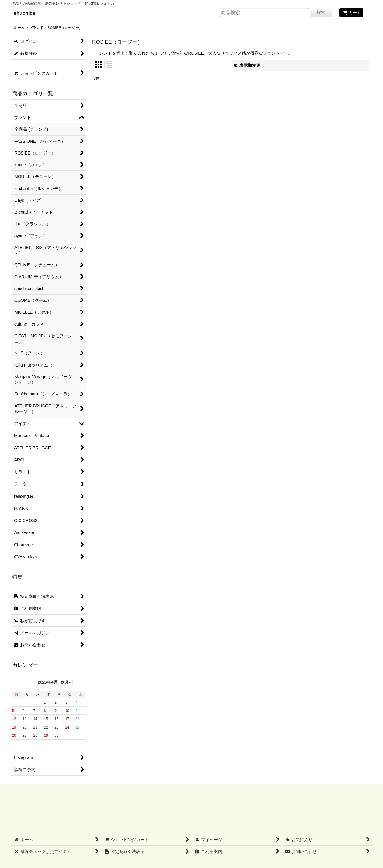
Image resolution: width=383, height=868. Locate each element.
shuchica (25, 13)
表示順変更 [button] (247, 65)
